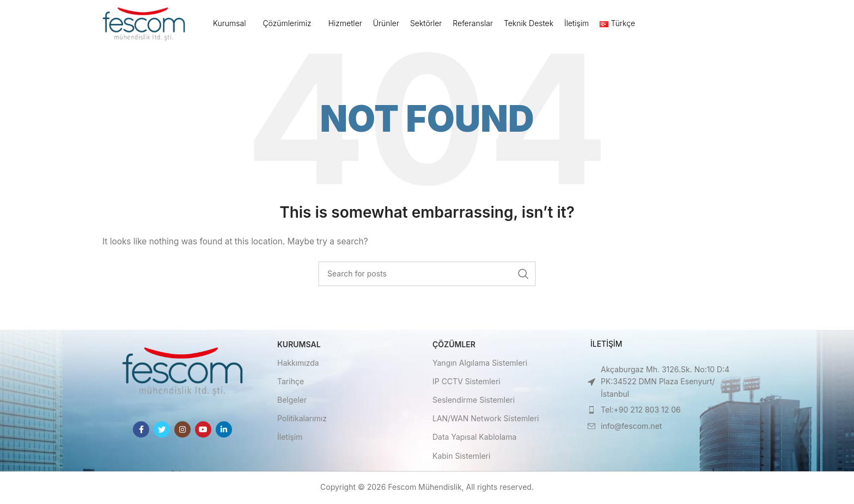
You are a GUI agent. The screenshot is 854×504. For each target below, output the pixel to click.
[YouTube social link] (203, 431)
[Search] (427, 275)
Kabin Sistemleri (461, 457)
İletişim (290, 438)
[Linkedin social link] (224, 431)
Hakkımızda (298, 364)
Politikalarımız (302, 420)
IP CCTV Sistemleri (466, 382)
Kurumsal (299, 345)
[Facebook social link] (141, 431)
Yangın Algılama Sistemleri (480, 364)
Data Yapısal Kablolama (474, 438)
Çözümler (454, 345)
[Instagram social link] (182, 431)
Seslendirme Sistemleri (474, 401)
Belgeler (292, 401)
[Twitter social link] (162, 431)
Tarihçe (291, 382)
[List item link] (660, 383)
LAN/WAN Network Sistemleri (486, 420)
